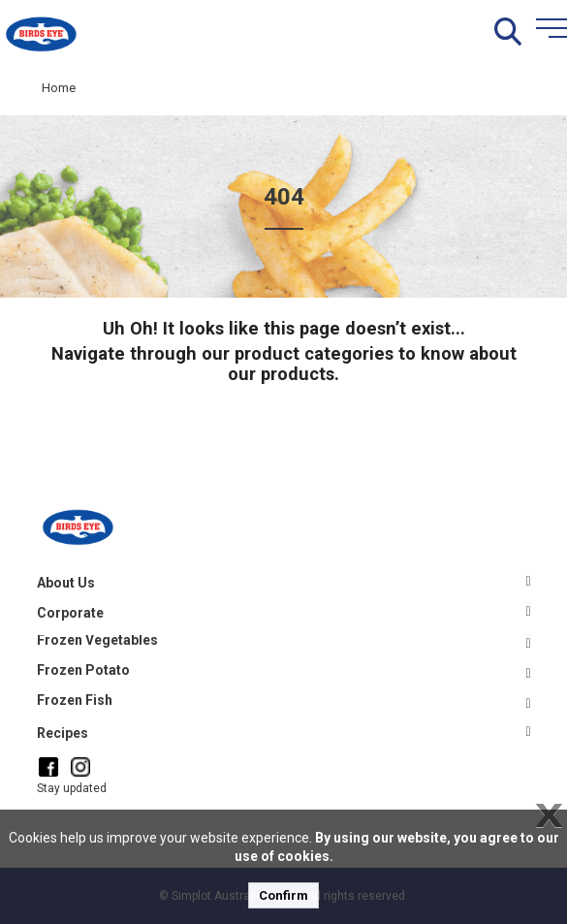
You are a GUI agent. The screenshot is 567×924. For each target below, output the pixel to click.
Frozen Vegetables (97, 640)
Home (59, 88)
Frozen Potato (83, 670)
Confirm (283, 895)
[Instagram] (80, 766)
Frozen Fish (75, 700)
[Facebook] (48, 767)
